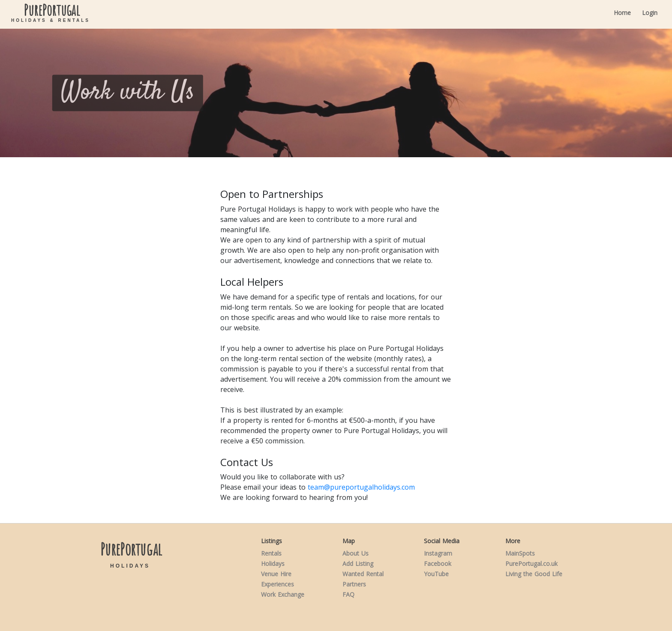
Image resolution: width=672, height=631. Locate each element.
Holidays (273, 564)
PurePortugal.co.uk (531, 564)
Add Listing (358, 564)
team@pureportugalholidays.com (361, 487)
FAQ (348, 594)
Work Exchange (283, 594)
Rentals (271, 553)
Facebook (438, 564)
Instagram (438, 553)
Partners (354, 584)
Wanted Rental (363, 574)
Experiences (277, 584)
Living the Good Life (534, 574)
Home (622, 13)
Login (650, 13)
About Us (355, 553)
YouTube (436, 574)
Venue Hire (276, 574)
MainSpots (520, 553)
